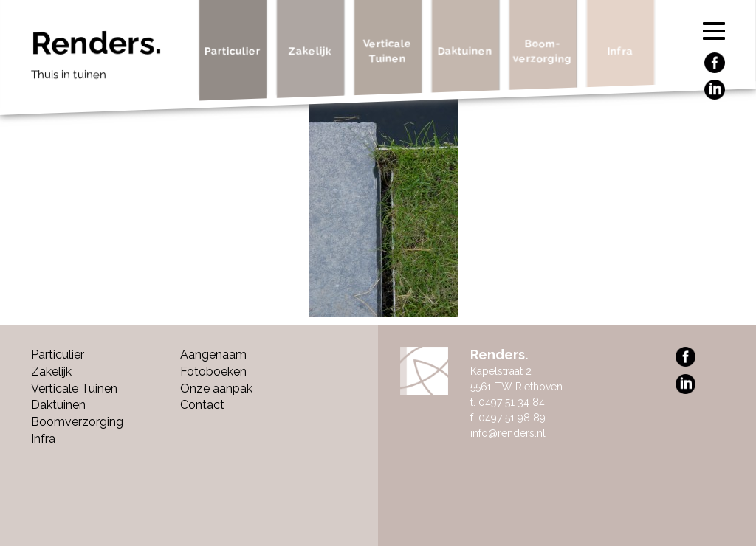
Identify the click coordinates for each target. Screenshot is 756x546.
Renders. (110, 59)
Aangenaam (213, 355)
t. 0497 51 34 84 (508, 402)
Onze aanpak (216, 388)
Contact (202, 405)
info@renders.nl (508, 433)
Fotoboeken (213, 372)
